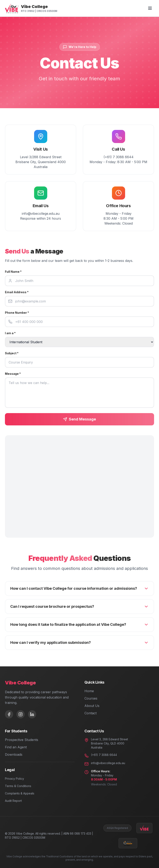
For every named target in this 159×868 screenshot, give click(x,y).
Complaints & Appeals (20, 793)
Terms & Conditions (18, 786)
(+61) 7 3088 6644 (104, 755)
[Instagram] (21, 714)
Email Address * (17, 292)
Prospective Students (22, 740)
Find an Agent (16, 747)
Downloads (14, 754)
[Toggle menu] (150, 8)
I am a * (10, 333)
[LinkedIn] (32, 714)
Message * (13, 374)
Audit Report (13, 801)
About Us (92, 706)
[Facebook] (9, 714)
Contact (90, 713)
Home (89, 691)
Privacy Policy (14, 779)
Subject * (12, 353)
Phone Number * (17, 313)
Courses (91, 698)
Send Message (79, 419)
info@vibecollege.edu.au (108, 763)
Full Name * (13, 272)
